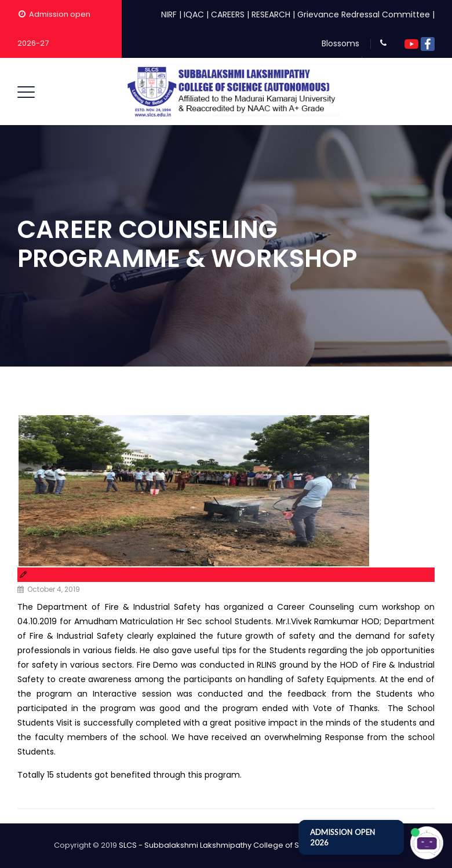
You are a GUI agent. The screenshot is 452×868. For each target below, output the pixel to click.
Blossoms (340, 43)
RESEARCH (271, 14)
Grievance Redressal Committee (364, 14)
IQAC (194, 14)
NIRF (169, 14)
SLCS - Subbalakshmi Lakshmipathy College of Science (222, 845)
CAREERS (228, 14)
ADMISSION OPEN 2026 (342, 837)
